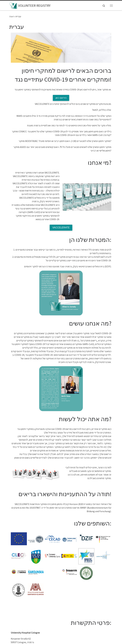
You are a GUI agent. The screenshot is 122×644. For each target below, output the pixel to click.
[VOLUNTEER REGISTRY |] (13, 5)
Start (12, 16)
